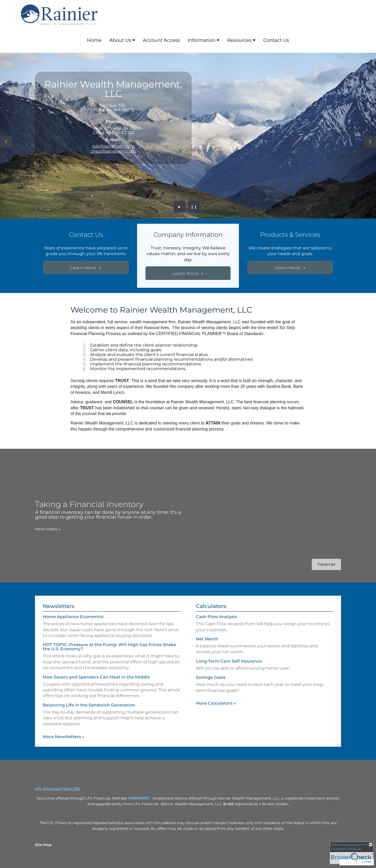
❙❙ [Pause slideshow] (194, 207)
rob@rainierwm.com (113, 146)
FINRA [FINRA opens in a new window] (134, 798)
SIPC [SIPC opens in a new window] (146, 798)
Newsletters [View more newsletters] (58, 598)
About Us (120, 40)
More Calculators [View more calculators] (216, 712)
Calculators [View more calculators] (211, 614)
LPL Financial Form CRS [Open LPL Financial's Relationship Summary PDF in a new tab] (58, 789)
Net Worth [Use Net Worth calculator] (207, 647)
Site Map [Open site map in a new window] (43, 845)
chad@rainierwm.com (113, 151)
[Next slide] (370, 142)
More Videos (39, 529)
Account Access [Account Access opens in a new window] (161, 40)
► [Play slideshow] (180, 207)
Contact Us (276, 40)
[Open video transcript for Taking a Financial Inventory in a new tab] (318, 564)
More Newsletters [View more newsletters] (64, 728)
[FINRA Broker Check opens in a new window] (352, 853)
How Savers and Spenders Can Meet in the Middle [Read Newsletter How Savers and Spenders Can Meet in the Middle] (96, 668)
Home (94, 40)
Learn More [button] (222, 268)
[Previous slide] (6, 142)
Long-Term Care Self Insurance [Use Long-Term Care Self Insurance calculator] (229, 669)
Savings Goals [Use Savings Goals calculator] (211, 686)
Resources (239, 40)
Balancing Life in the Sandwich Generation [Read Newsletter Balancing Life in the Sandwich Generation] (89, 697)
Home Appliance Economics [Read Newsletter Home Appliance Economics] (73, 608)
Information (202, 40)
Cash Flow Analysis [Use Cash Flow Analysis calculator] (216, 625)
